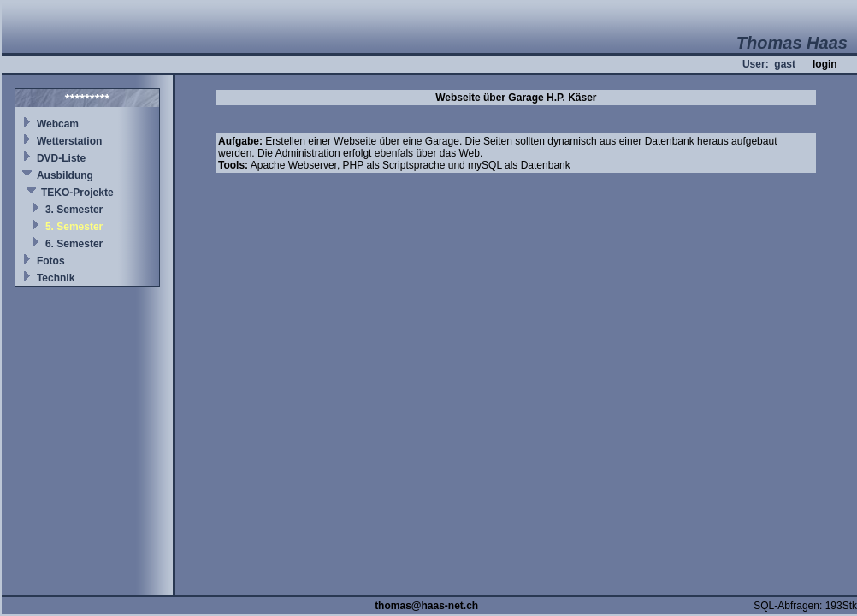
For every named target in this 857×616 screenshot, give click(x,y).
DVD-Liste (61, 158)
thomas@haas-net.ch (426, 606)
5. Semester (74, 227)
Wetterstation (69, 141)
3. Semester (74, 210)
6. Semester (74, 244)
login (825, 64)
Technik (56, 278)
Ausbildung (65, 175)
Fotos (51, 261)
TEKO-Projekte (77, 192)
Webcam (58, 124)
